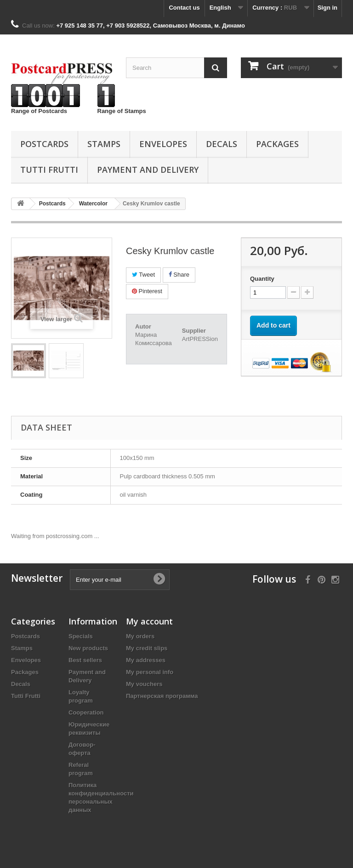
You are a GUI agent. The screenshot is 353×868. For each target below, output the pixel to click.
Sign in (327, 8)
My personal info (150, 672)
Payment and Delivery (148, 170)
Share (179, 275)
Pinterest (147, 291)
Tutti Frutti (49, 170)
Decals (222, 144)
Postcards (44, 144)
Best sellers (85, 660)
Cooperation (86, 712)
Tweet (143, 275)
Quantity (262, 279)
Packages (277, 144)
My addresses (146, 660)
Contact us (184, 8)
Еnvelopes (163, 144)
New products (88, 648)
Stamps (104, 144)
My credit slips (147, 648)
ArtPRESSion (200, 339)
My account (149, 621)
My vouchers (144, 684)
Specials (81, 636)
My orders (140, 636)
